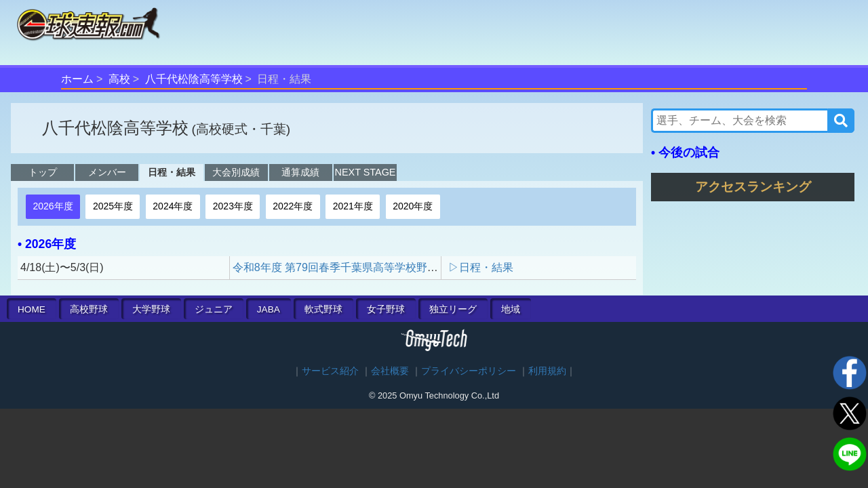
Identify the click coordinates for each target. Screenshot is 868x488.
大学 (151, 309)
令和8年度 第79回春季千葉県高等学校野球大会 (346, 267)
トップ (43, 172)
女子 (386, 309)
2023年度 (233, 206)
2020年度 (413, 206)
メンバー (107, 172)
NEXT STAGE (366, 172)
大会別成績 (236, 172)
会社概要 (390, 371)
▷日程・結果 (481, 267)
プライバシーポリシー (469, 371)
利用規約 (547, 371)
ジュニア (214, 309)
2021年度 (353, 206)
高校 (119, 79)
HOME (32, 309)
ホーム (77, 79)
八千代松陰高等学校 (194, 79)
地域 (511, 309)
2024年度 (173, 206)
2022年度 (293, 206)
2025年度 (113, 206)
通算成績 (300, 172)
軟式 (323, 309)
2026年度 (53, 206)
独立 (453, 309)
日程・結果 (172, 172)
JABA (269, 309)
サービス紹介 (330, 371)
